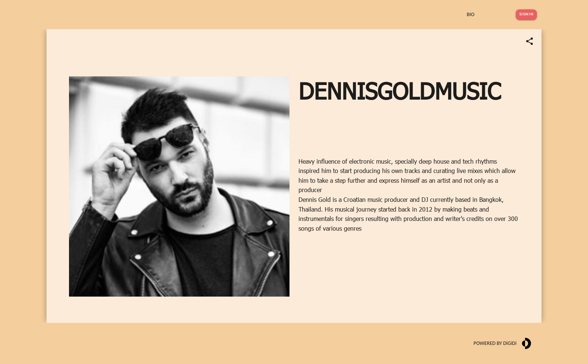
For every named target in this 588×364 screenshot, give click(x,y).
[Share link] (529, 41)
